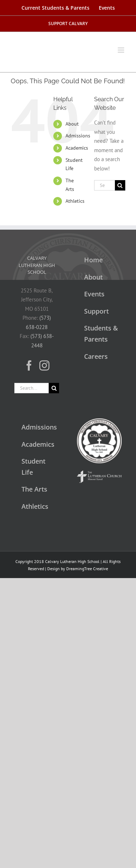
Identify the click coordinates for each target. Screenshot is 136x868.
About (72, 124)
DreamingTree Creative (87, 569)
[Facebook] (29, 366)
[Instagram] (44, 366)
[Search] (120, 185)
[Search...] (105, 185)
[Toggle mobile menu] (122, 46)
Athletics (75, 201)
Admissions (78, 136)
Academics (77, 148)
